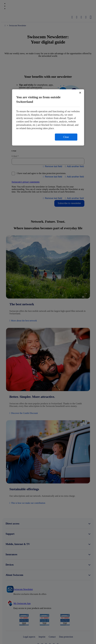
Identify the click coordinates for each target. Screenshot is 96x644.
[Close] (80, 93)
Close (66, 137)
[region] (48, 117)
